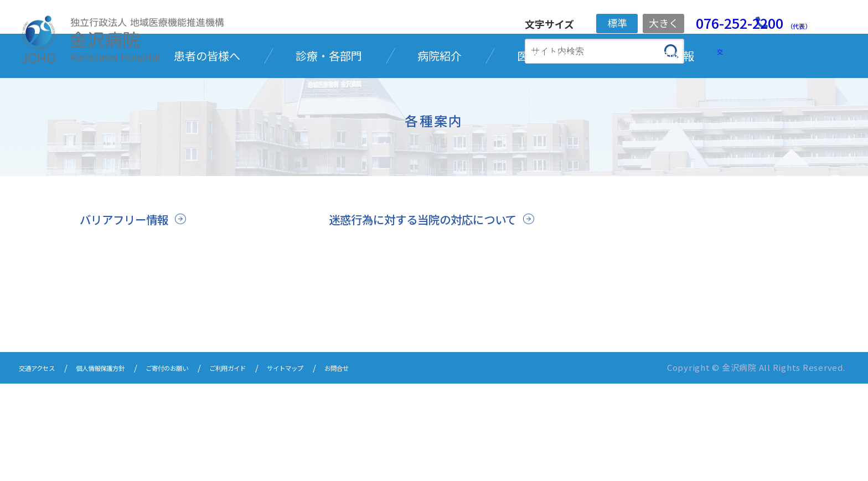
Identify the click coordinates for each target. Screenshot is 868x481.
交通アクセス (43, 466)
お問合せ (414, 466)
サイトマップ (352, 466)
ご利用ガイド (281, 466)
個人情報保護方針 (122, 466)
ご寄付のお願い (206, 466)
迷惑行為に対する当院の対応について (428, 308)
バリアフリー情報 (133, 299)
